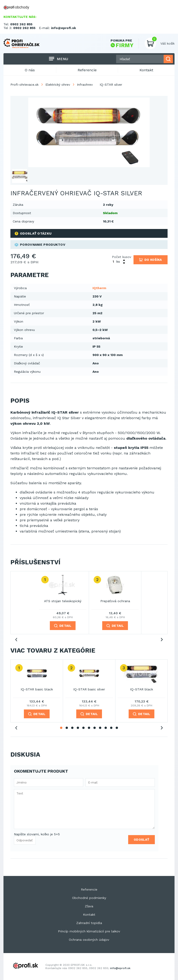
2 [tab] (67, 728)
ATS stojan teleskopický (63, 601)
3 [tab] (72, 728)
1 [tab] (61, 728)
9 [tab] (106, 728)
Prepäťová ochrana (115, 601)
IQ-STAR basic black (37, 689)
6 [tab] (89, 728)
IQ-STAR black (141, 689)
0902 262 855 (21, 24)
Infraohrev (85, 85)
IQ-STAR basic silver (89, 689)
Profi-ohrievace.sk (24, 85)
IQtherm (99, 288)
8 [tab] (100, 728)
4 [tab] (78, 728)
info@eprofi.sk (64, 28)
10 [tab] (111, 728)
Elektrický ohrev (58, 85)
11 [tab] (117, 728)
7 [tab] (95, 728)
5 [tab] (83, 728)
